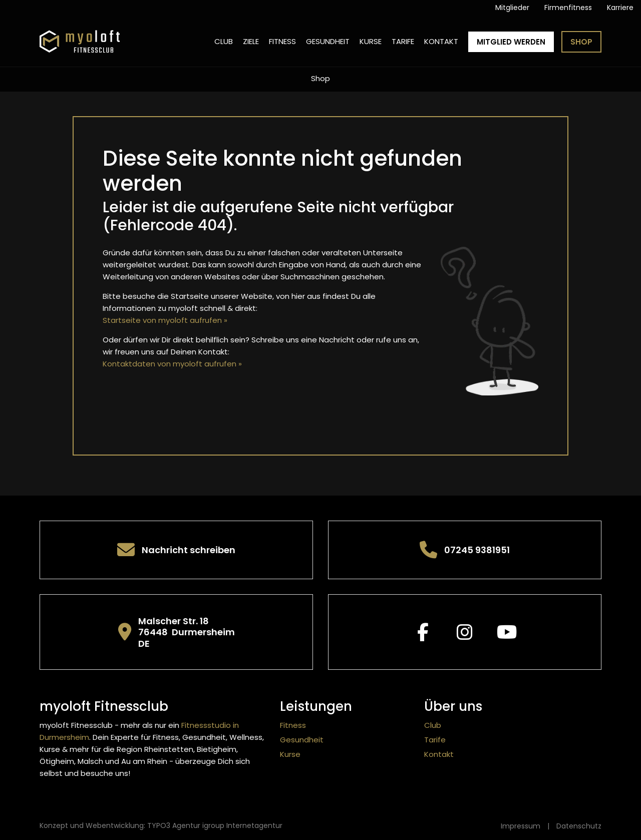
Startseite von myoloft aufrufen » (165, 320)
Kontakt (441, 41)
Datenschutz (579, 826)
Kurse (371, 41)
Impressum (521, 826)
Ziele (251, 41)
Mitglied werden (511, 42)
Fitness (282, 41)
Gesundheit (328, 41)
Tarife (403, 41)
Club (224, 41)
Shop (581, 42)
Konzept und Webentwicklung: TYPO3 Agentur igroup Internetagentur (161, 825)
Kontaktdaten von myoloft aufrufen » (172, 364)
